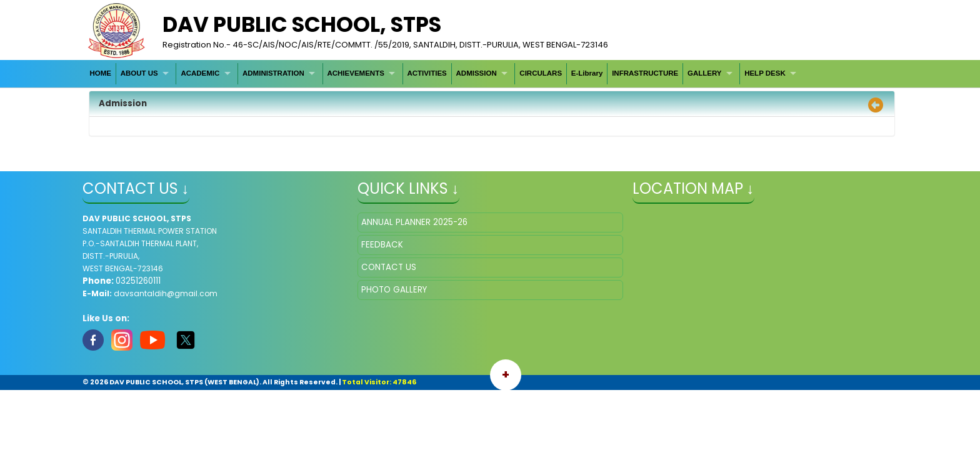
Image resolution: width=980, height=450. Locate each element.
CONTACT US (389, 267)
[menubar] (445, 73)
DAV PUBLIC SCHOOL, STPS (302, 24)
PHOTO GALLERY (394, 290)
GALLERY (705, 73)
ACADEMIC (200, 73)
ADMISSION (477, 73)
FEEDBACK (382, 245)
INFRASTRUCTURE (645, 73)
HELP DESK (765, 73)
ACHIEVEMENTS (355, 73)
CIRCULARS (541, 73)
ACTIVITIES (427, 73)
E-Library (587, 73)
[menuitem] (101, 73)
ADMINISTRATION (273, 73)
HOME (100, 73)
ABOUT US (139, 73)
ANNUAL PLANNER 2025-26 (414, 222)
